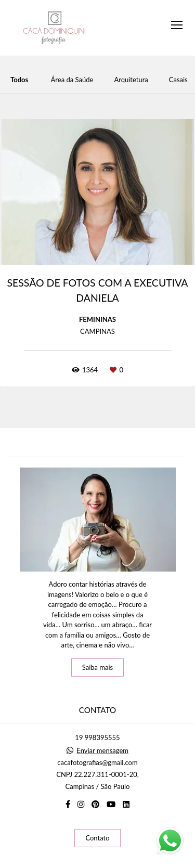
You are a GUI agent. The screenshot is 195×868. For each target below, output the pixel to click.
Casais (178, 80)
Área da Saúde (72, 80)
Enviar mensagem (102, 751)
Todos (19, 80)
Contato (97, 838)
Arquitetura (131, 80)
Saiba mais (98, 667)
